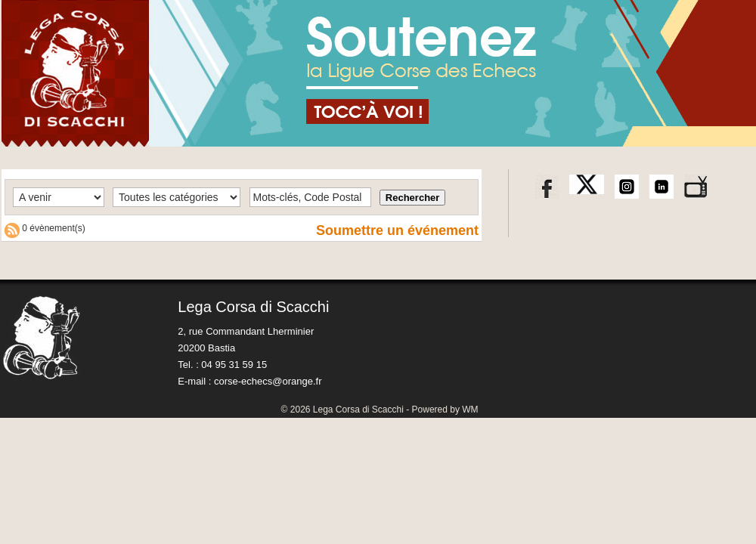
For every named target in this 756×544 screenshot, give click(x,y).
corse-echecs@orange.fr (268, 381)
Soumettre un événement (397, 230)
